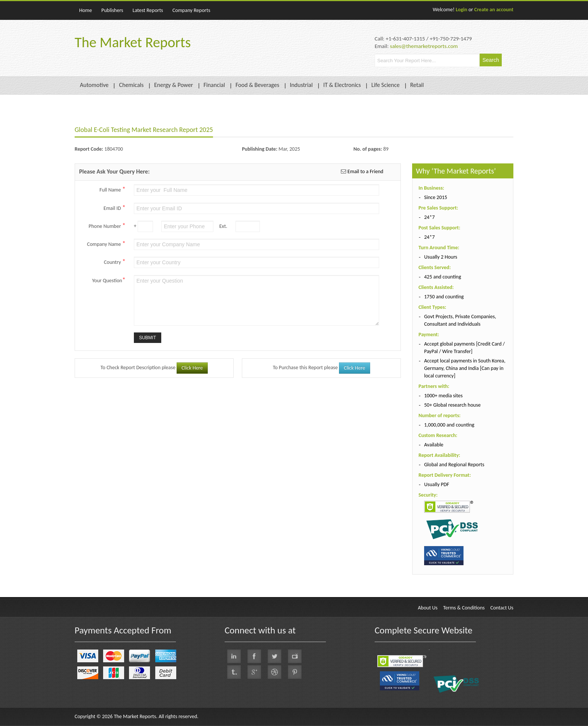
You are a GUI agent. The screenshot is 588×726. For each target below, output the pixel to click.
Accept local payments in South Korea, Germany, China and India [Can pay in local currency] (465, 368)
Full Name (112, 189)
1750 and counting (444, 297)
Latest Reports (148, 10)
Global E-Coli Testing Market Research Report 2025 (144, 130)
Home (85, 10)
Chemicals (131, 85)
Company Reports (191, 10)
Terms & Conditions (464, 608)
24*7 (429, 217)
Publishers (112, 10)
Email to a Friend (365, 171)
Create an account (494, 10)
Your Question (109, 280)
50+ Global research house (452, 405)
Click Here (192, 368)
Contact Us (502, 608)
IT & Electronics (342, 85)
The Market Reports (133, 42)
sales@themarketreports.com (424, 46)
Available (434, 445)
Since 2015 (436, 197)
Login (461, 10)
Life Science (385, 85)
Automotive (94, 85)
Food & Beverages (257, 85)
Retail (417, 85)
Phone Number (107, 226)
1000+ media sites (443, 396)
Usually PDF (437, 484)
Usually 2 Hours (441, 257)
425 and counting (443, 277)
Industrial (301, 85)
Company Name (106, 244)
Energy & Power (174, 85)
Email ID (115, 208)
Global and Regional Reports (454, 465)
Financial (214, 85)
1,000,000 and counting (449, 425)
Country (115, 262)
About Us (428, 608)
